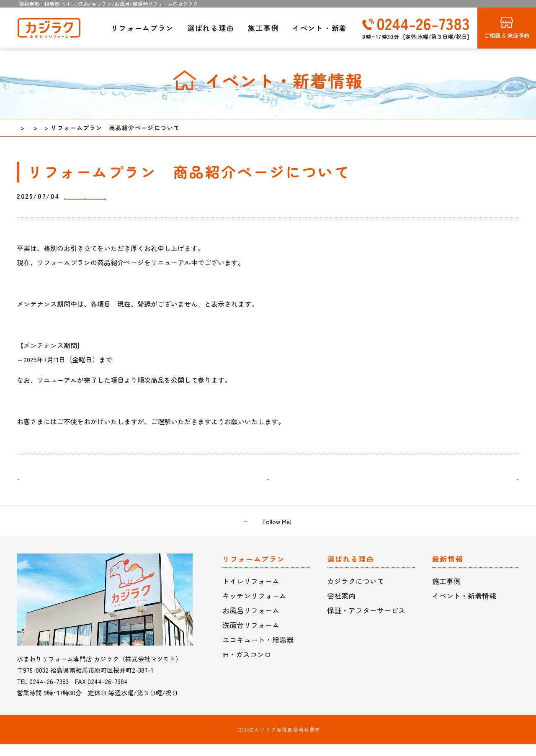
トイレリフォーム (251, 593)
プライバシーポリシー (218, 741)
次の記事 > (500, 485)
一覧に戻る (268, 485)
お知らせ (89, 196)
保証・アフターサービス (366, 622)
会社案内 (341, 607)
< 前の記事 (36, 485)
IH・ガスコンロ (247, 666)
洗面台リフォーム (251, 637)
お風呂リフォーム (251, 622)
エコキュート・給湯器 (258, 651)
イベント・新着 (320, 28)
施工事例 (263, 28)
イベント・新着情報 (464, 607)
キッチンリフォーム (254, 607)
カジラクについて (356, 593)
